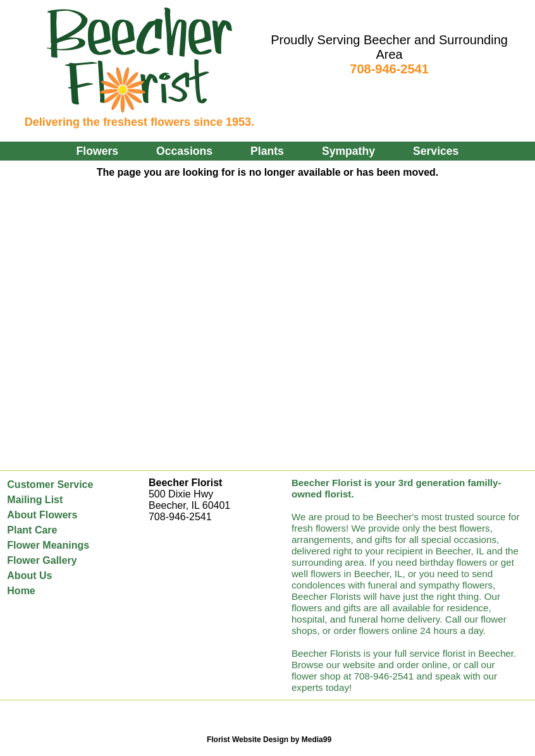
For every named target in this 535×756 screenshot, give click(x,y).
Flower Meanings (48, 545)
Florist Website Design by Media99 (269, 740)
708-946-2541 (389, 69)
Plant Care (32, 530)
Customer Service (50, 485)
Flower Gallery (42, 560)
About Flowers (42, 515)
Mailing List (35, 500)
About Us (29, 576)
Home (21, 591)
